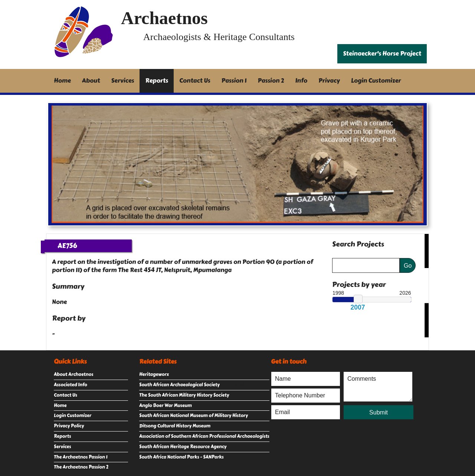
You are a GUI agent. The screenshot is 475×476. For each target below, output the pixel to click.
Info (302, 81)
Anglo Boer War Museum (166, 406)
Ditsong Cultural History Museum (175, 426)
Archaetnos (164, 18)
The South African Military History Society (184, 395)
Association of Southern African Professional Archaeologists (204, 436)
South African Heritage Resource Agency (183, 447)
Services (123, 81)
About (91, 81)
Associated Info (71, 385)
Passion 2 (271, 81)
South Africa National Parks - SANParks (181, 457)
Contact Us (195, 81)
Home (62, 81)
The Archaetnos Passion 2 (81, 467)
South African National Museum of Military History (194, 416)
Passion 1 (234, 81)
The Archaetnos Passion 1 (81, 457)
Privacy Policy (69, 426)
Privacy (329, 81)
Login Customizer (376, 81)
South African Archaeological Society (179, 385)
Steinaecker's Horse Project (382, 54)
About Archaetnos (73, 374)
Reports (157, 81)
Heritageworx (154, 374)
